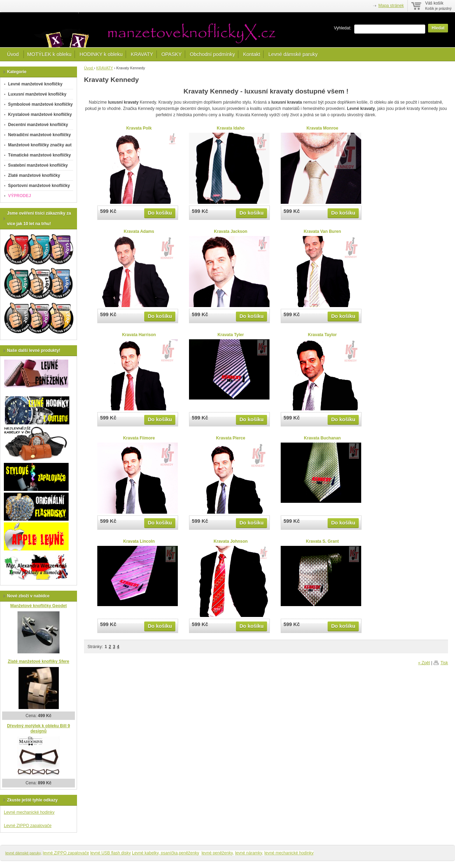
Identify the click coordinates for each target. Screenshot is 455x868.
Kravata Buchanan (322, 438)
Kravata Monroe (323, 128)
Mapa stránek (391, 6)
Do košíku (160, 213)
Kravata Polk (139, 128)
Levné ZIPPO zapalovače (28, 826)
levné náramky (249, 853)
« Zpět (424, 663)
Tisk (444, 663)
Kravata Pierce (230, 438)
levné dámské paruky (23, 853)
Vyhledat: (343, 28)
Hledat (438, 28)
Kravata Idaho (230, 128)
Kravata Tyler (230, 335)
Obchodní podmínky (212, 54)
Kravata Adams (139, 231)
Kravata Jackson (230, 231)
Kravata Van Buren (323, 231)
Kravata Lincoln (139, 541)
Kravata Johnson (230, 541)
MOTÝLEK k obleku (49, 54)
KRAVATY (142, 54)
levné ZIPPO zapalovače (66, 853)
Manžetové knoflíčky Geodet (38, 606)
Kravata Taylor (322, 335)
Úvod (14, 54)
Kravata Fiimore (139, 438)
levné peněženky (217, 853)
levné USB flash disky (111, 853)
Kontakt (251, 54)
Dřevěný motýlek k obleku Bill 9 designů (38, 728)
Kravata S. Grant (322, 541)
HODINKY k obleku (101, 54)
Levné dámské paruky (293, 54)
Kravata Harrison (139, 335)
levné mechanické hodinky (289, 853)
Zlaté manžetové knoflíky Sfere (38, 661)
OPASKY (171, 54)
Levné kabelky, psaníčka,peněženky (166, 853)
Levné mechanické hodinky (29, 812)
